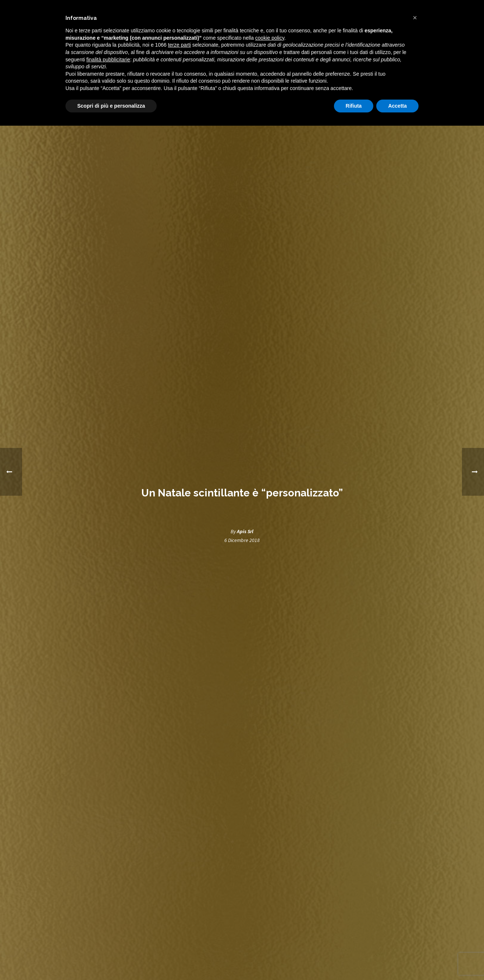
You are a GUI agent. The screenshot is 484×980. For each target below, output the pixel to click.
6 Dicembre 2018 (242, 540)
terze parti (179, 45)
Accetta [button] (397, 106)
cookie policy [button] (270, 38)
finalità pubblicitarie (108, 60)
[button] (415, 18)
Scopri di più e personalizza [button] (111, 106)
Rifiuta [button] (354, 106)
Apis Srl (245, 531)
